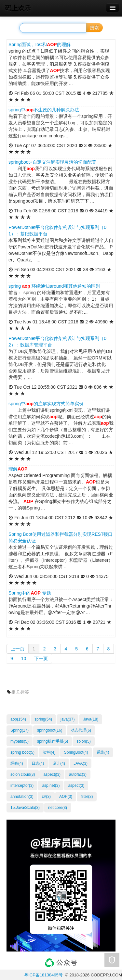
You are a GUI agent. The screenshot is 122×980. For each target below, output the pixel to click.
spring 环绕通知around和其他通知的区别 (54, 286)
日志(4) (38, 763)
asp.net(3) (51, 785)
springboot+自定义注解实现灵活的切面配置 (52, 162)
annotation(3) (22, 797)
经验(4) (17, 763)
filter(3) (87, 797)
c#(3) (46, 797)
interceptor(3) (22, 785)
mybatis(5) (20, 741)
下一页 (41, 659)
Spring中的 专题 (30, 593)
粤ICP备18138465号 (43, 975)
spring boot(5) (22, 752)
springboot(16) (50, 730)
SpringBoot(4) (76, 752)
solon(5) (83, 741)
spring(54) (43, 719)
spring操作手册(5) (53, 741)
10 (24, 659)
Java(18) (91, 719)
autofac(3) (78, 774)
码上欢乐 (18, 8)
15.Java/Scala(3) (25, 808)
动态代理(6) (81, 730)
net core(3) (58, 808)
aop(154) (18, 719)
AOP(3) (66, 797)
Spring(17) (20, 730)
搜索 (94, 28)
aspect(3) (76, 785)
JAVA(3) (81, 763)
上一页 (18, 649)
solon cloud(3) (23, 774)
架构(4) (49, 752)
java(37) (68, 719)
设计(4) (59, 763)
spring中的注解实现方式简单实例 (46, 404)
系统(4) (103, 752)
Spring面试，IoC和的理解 (40, 44)
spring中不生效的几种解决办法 (44, 110)
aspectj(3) (52, 774)
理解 (18, 469)
